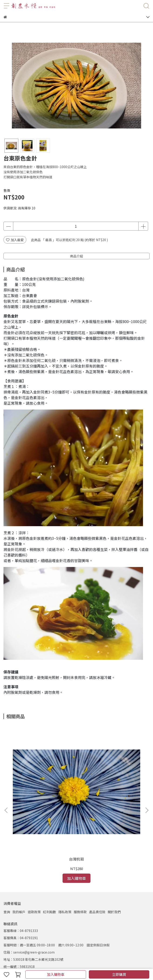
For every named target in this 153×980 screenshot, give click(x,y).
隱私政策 (65, 846)
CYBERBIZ (97, 962)
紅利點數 (50, 846)
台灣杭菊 (43, 793)
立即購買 (119, 974)
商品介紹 (76, 256)
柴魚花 (110, 793)
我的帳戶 (19, 846)
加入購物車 (56, 974)
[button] (147, 777)
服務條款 (80, 846)
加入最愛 (15, 240)
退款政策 (34, 846)
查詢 (7, 846)
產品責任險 (97, 846)
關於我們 (114, 846)
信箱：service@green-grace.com (29, 886)
